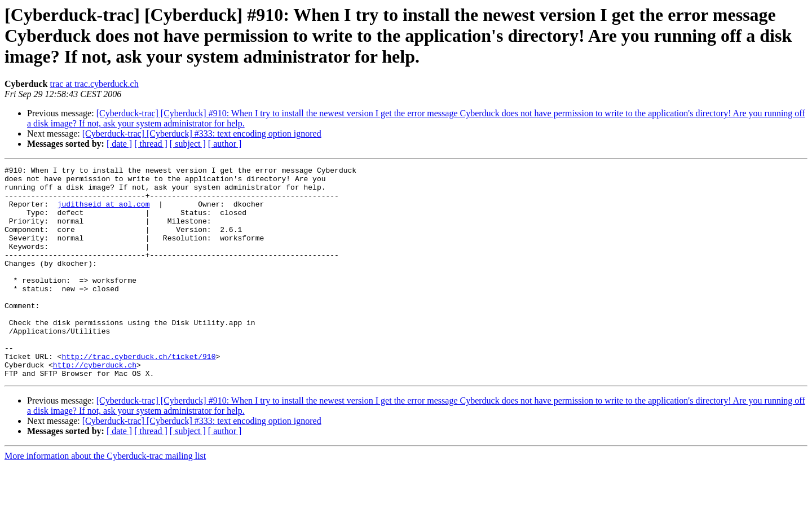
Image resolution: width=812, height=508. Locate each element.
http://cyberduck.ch (95, 405)
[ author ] (225, 144)
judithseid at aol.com (104, 212)
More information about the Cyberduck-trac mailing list (105, 498)
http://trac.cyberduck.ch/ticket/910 (138, 395)
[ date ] (119, 144)
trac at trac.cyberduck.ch (94, 84)
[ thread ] (151, 144)
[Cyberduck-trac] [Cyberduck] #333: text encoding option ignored (202, 133)
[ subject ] (188, 144)
